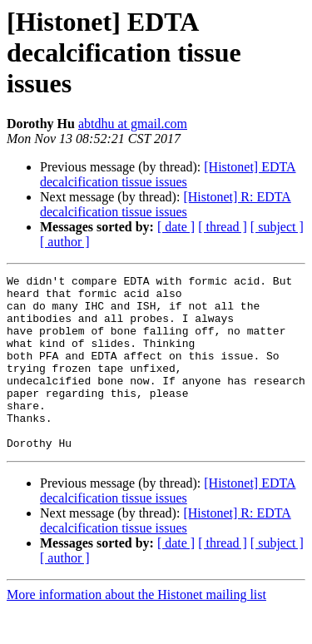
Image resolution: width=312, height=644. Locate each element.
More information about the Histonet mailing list (136, 629)
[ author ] (65, 242)
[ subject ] (277, 227)
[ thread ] (223, 227)
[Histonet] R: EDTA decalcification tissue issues (166, 204)
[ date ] (176, 227)
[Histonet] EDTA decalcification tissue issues (168, 174)
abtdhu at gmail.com (133, 124)
